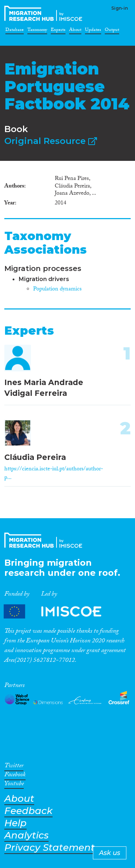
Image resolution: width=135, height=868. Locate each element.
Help (15, 823)
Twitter (14, 767)
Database (15, 31)
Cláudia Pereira (35, 457)
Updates (93, 31)
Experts (58, 31)
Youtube (14, 785)
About (75, 31)
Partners (59, 611)
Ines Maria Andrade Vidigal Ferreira (44, 388)
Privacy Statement (49, 848)
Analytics (26, 835)
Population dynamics (57, 290)
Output (112, 31)
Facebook (15, 776)
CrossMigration (45, 13)
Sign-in (120, 8)
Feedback (28, 811)
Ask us (110, 853)
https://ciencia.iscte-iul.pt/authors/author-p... (54, 474)
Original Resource (51, 141)
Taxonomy (37, 31)
